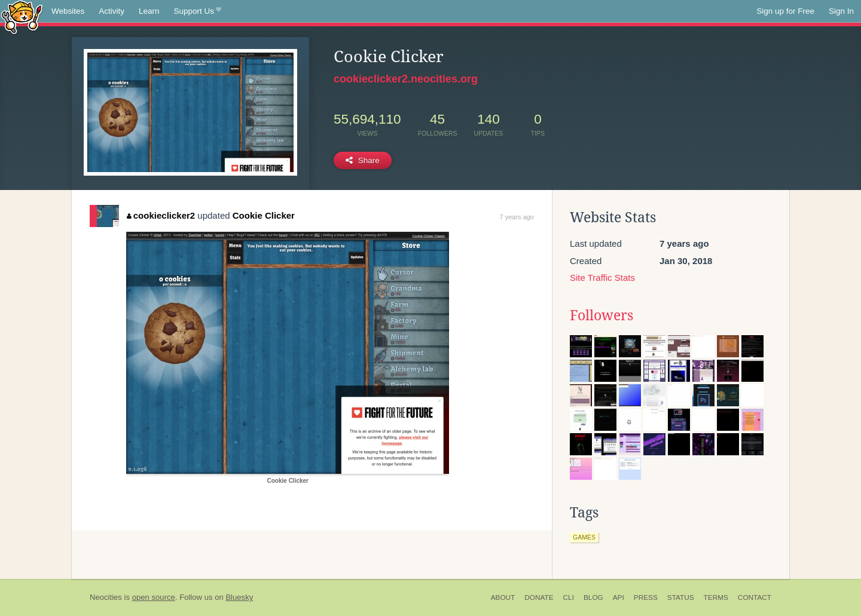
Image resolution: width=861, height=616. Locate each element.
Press (646, 597)
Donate (539, 597)
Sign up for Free (785, 11)
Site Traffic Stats (602, 278)
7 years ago (517, 217)
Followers (602, 315)
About (503, 597)
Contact (755, 597)
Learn (149, 11)
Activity (112, 11)
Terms (716, 597)
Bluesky (239, 597)
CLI (569, 597)
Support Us (198, 11)
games (584, 537)
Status (681, 597)
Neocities (106, 597)
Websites (68, 11)
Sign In (841, 11)
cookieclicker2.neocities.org (406, 79)
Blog (593, 597)
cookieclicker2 (161, 215)
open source (154, 597)
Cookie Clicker (264, 215)
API (619, 597)
